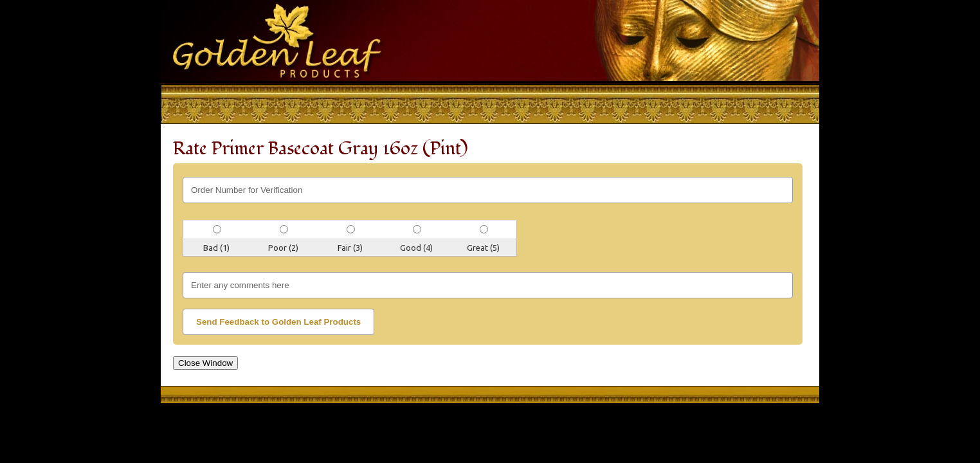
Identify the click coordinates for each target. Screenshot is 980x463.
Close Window (205, 363)
